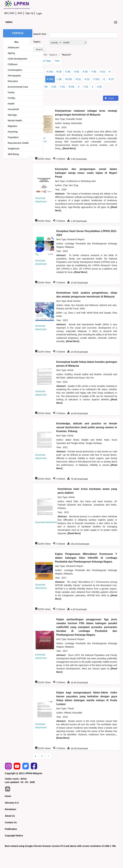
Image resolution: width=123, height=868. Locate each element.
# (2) (99, 87)
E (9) (85, 72)
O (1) (87, 79)
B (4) (59, 72)
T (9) (45, 87)
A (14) (50, 72)
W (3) (71, 87)
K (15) (50, 79)
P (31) (96, 79)
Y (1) (86, 87)
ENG (12, 13)
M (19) (69, 79)
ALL (17, 42)
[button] (39, 49)
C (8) (68, 72)
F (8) (94, 72)
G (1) (102, 72)
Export (110, 98)
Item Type (46, 61)
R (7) (111, 79)
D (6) (76, 72)
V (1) (62, 87)
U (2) (54, 87)
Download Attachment (46, 522)
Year (57, 61)
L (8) (59, 79)
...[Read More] (68, 148)
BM (6, 13)
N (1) (78, 79)
